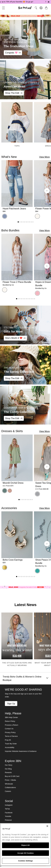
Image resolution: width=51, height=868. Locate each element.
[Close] (47, 826)
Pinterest (8, 820)
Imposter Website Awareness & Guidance (21, 751)
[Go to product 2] (20, 222)
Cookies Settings (26, 861)
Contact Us (9, 729)
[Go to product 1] (18, 222)
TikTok (7, 809)
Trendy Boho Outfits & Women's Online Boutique (25, 678)
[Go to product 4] (23, 222)
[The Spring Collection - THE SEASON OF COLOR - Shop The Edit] (26, 365)
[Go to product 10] (33, 222)
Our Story (9, 765)
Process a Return (11, 725)
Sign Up (11, 704)
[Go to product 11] (33, 299)
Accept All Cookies (26, 853)
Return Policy (10, 721)
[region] (26, 844)
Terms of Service (11, 736)
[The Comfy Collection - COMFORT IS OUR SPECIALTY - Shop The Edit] (26, 405)
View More (44, 157)
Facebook (9, 813)
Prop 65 (8, 740)
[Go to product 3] (21, 222)
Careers (8, 791)
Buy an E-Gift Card (12, 776)
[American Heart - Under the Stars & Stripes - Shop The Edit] (26, 80)
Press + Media (10, 780)
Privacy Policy (10, 732)
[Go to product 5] (25, 222)
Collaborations (10, 788)
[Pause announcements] (49, 2)
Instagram (9, 805)
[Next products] (47, 191)
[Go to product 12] (35, 299)
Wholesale (9, 784)
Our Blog (8, 769)
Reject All (25, 845)
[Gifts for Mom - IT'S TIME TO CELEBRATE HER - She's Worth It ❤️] (26, 325)
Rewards (8, 773)
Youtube (8, 816)
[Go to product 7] (28, 222)
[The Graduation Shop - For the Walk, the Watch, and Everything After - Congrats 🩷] (26, 39)
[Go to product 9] (31, 222)
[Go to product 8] (30, 222)
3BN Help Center (11, 717)
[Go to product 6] (26, 222)
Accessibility (10, 747)
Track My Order (11, 744)
